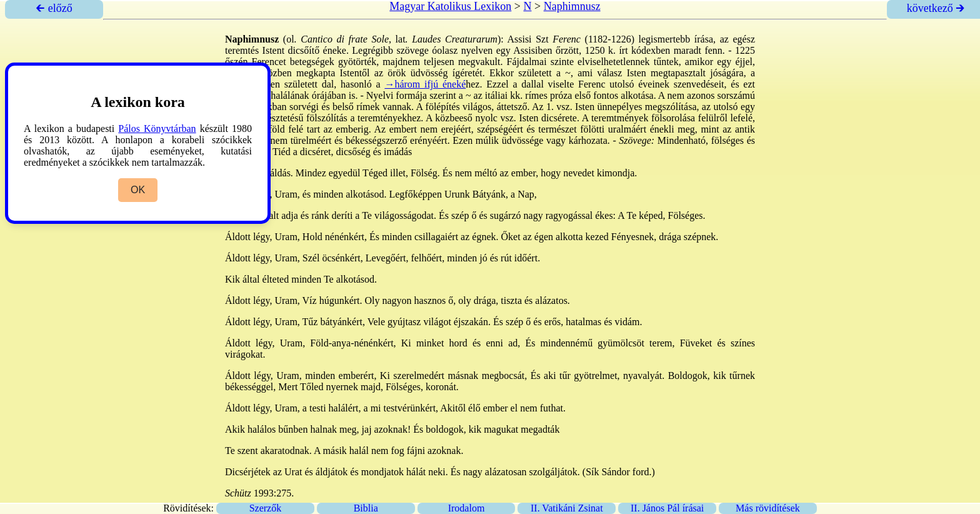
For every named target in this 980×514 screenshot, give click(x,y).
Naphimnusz (572, 6)
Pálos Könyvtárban (157, 128)
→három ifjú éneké (425, 84)
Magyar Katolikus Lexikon (450, 6)
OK (138, 190)
